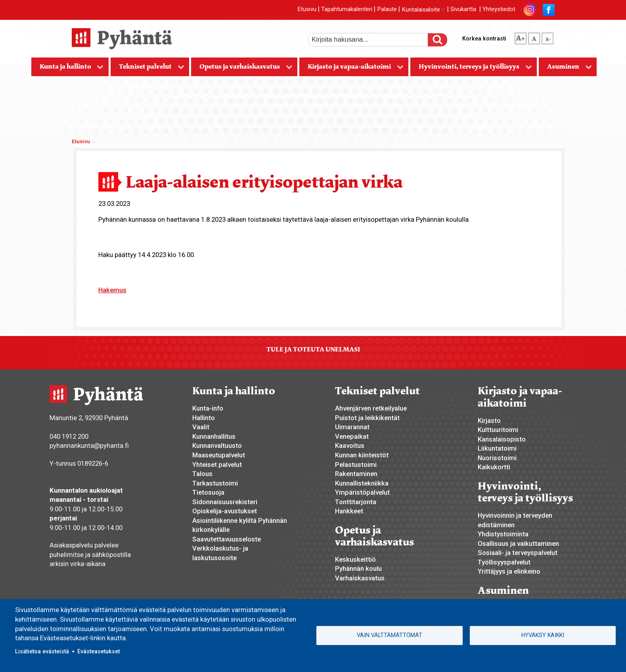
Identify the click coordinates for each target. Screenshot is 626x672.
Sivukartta (463, 10)
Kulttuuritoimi (498, 430)
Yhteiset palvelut (217, 465)
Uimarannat (352, 427)
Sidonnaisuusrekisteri (225, 502)
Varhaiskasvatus (360, 578)
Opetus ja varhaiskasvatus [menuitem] (242, 69)
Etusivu (307, 10)
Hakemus (112, 290)
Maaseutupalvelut (219, 455)
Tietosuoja (208, 492)
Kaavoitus (350, 445)
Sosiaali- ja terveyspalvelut (518, 553)
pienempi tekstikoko (548, 37)
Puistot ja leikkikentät (367, 418)
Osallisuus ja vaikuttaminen (518, 543)
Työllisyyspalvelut (504, 562)
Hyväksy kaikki (543, 635)
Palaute (387, 10)
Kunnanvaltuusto (217, 445)
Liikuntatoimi (497, 448)
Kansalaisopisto (502, 439)
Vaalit (201, 427)
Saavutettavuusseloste (227, 539)
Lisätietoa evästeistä (42, 651)
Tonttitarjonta (356, 502)
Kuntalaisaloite (424, 10)
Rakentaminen (356, 474)
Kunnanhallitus (214, 436)
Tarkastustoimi (215, 483)
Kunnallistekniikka (362, 483)
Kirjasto (489, 420)
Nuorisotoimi (497, 458)
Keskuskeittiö (355, 559)
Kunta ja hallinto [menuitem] (68, 69)
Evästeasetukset (99, 651)
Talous (202, 474)
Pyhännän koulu (358, 568)
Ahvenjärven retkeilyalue (371, 408)
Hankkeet (349, 511)
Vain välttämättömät (390, 635)
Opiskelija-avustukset (225, 511)
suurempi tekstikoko (521, 37)
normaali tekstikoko (534, 37)
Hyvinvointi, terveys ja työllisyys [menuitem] (471, 69)
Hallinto (204, 418)
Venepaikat (352, 436)
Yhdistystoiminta (503, 534)
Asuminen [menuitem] (565, 69)
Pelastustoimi (356, 465)
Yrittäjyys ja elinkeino (509, 571)
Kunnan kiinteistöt (362, 455)
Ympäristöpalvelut (362, 492)
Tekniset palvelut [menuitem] (147, 69)
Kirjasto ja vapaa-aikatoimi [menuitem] (351, 69)
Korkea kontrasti (484, 38)
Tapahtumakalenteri (347, 10)
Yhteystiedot (499, 10)
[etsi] (373, 40)
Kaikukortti (494, 467)
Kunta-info (208, 408)
